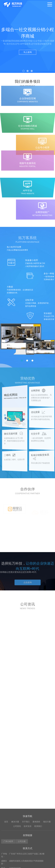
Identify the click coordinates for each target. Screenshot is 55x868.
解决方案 (15, 866)
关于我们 (26, 866)
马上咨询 (28, 52)
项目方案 (47, 866)
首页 (6, 866)
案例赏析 (36, 866)
